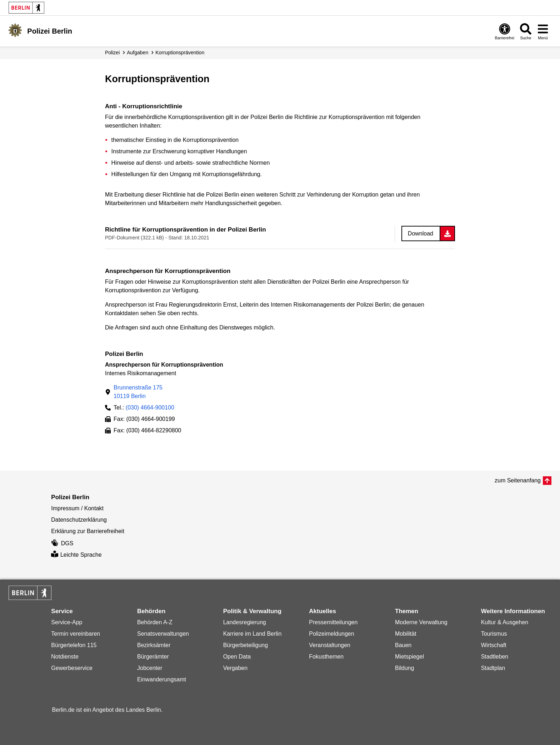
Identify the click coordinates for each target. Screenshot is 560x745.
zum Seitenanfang (518, 480)
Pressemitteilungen (333, 622)
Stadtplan (493, 668)
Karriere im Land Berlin (252, 634)
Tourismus (494, 634)
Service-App (67, 622)
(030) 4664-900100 (150, 408)
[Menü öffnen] (543, 31)
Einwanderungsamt (162, 679)
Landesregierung (245, 622)
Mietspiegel (409, 657)
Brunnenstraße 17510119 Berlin (138, 392)
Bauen (403, 645)
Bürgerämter (153, 657)
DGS (62, 543)
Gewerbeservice (72, 668)
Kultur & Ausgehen (505, 622)
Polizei (112, 53)
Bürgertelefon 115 (74, 645)
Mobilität (406, 634)
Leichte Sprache (76, 555)
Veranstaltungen (330, 645)
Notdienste (65, 657)
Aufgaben (137, 53)
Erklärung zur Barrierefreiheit (88, 531)
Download (421, 234)
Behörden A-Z (155, 622)
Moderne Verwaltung (421, 622)
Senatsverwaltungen (163, 634)
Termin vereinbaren (76, 634)
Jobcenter (150, 668)
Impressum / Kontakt (77, 508)
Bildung (404, 668)
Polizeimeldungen (331, 634)
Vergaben (236, 668)
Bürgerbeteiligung (246, 645)
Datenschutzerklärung (79, 520)
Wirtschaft (494, 645)
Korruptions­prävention (180, 53)
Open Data (237, 657)
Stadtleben (495, 657)
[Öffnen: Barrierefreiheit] (505, 31)
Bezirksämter (154, 645)
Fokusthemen (326, 657)
